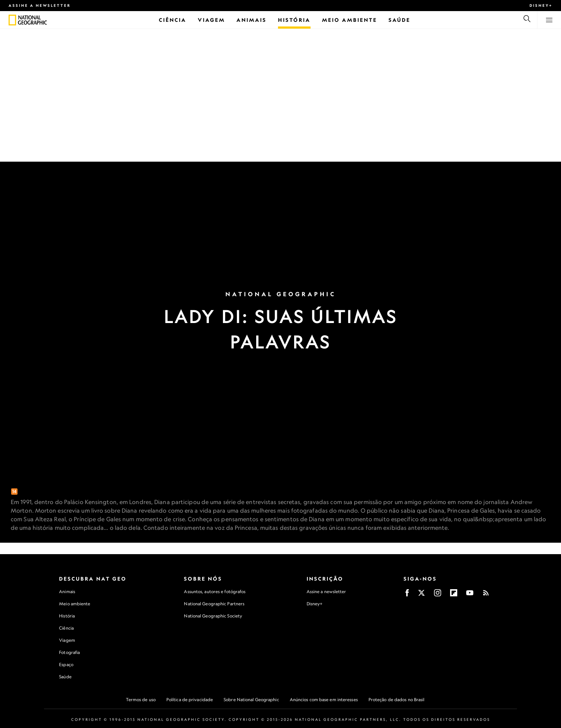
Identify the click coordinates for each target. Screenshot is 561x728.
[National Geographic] (12, 20)
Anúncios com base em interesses (324, 700)
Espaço (66, 665)
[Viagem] (211, 20)
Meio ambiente (75, 604)
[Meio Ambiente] (350, 20)
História (67, 616)
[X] (421, 595)
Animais (67, 592)
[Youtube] (470, 595)
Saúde (65, 677)
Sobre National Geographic (251, 700)
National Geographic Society (213, 616)
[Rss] (486, 595)
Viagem (67, 640)
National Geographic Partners (214, 604)
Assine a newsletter (40, 5)
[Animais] (252, 20)
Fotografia (69, 652)
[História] (294, 20)
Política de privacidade (190, 700)
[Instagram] (438, 595)
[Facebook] (407, 595)
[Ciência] (173, 20)
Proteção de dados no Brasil (397, 700)
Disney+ (541, 5)
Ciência (66, 628)
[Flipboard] (454, 595)
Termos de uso (141, 700)
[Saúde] (399, 20)
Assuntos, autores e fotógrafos (215, 592)
